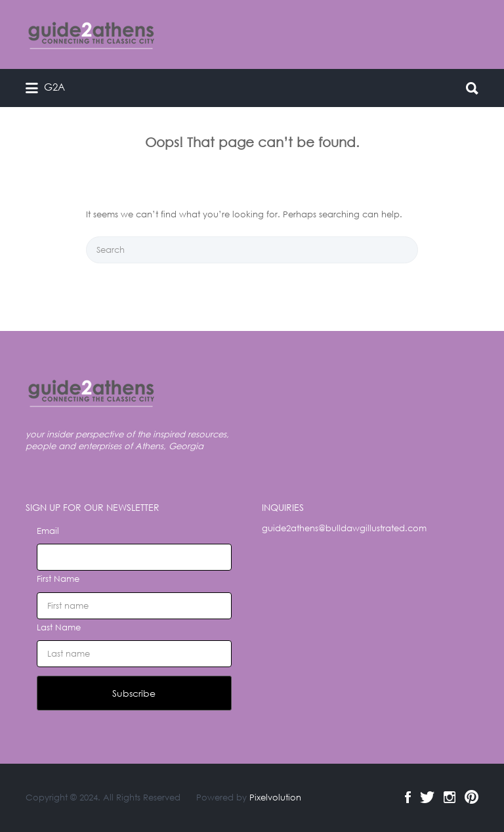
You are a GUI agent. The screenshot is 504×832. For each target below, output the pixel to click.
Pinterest (472, 797)
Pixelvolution (275, 798)
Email (48, 531)
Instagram (450, 797)
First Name (58, 579)
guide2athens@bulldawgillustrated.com (344, 528)
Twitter (427, 797)
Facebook (408, 797)
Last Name (59, 627)
